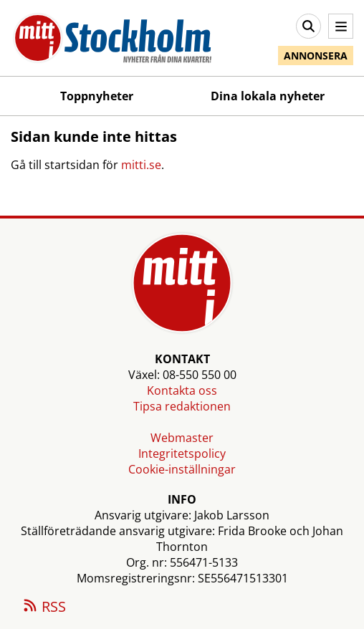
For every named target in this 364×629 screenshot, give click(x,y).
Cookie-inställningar (182, 469)
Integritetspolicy (182, 453)
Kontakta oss (182, 390)
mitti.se (141, 165)
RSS (44, 608)
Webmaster (182, 438)
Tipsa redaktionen (182, 406)
